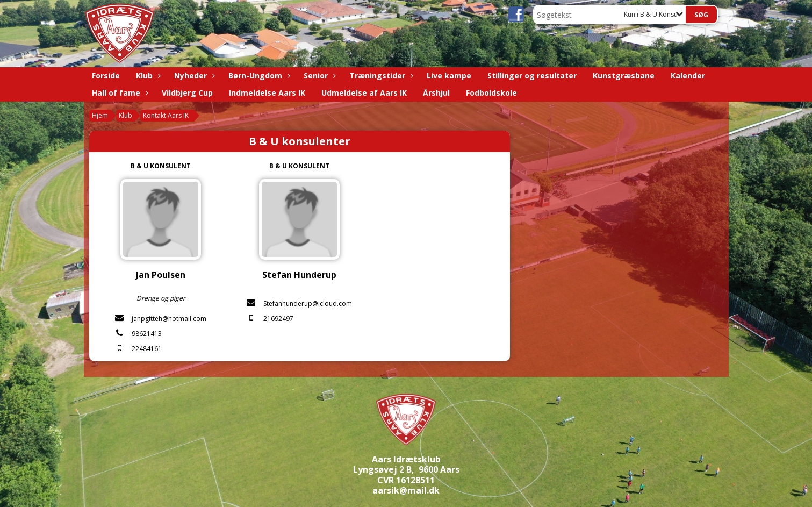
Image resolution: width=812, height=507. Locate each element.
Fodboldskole (491, 93)
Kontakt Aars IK (166, 115)
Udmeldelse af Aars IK (364, 93)
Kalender (688, 76)
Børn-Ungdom (258, 76)
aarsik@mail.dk (406, 490)
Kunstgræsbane (624, 76)
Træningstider (380, 76)
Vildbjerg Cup (187, 93)
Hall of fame (119, 93)
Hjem (100, 115)
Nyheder (193, 76)
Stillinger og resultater (532, 76)
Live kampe (449, 76)
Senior (318, 76)
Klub (147, 76)
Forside (106, 76)
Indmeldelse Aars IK (267, 93)
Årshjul (436, 93)
